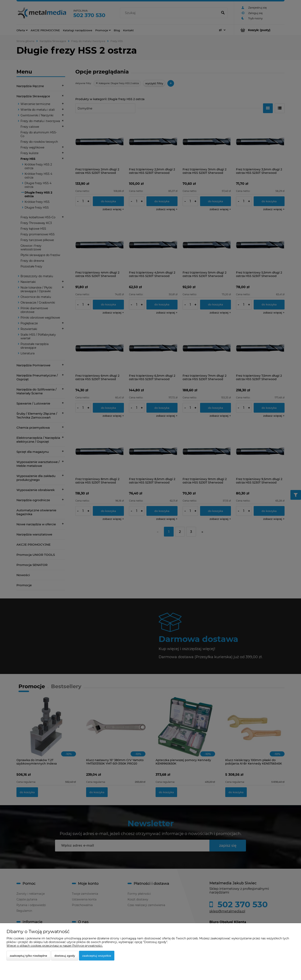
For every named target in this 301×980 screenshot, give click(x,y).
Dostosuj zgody (65, 956)
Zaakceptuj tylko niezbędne (28, 956)
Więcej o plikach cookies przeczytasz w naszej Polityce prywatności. (55, 946)
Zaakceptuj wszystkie (97, 956)
